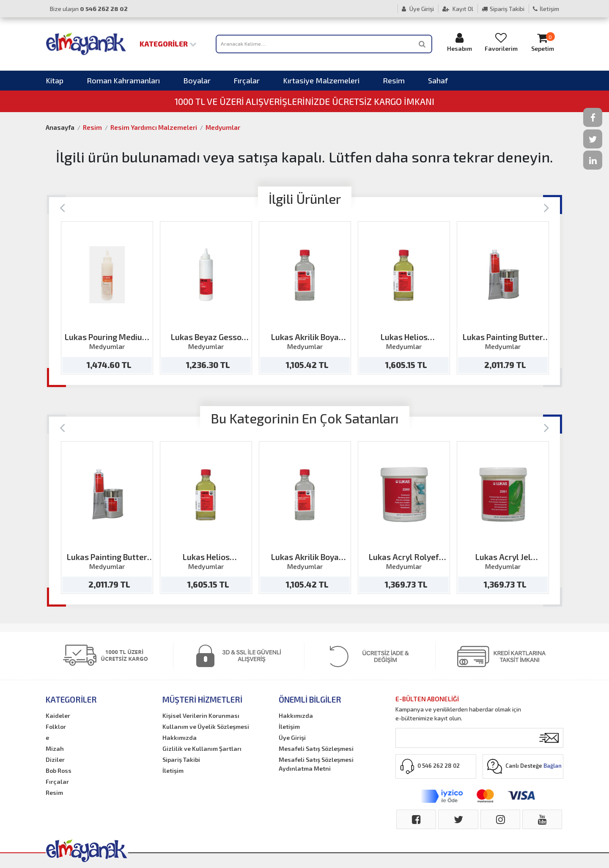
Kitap (55, 80)
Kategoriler (168, 44)
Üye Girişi (418, 9)
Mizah (55, 749)
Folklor (56, 727)
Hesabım (460, 42)
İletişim (546, 9)
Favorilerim (501, 42)
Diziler (55, 759)
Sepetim (543, 42)
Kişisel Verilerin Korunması (201, 716)
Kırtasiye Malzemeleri (321, 80)
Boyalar (197, 80)
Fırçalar (247, 80)
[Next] (547, 207)
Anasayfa (60, 127)
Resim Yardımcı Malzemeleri (154, 127)
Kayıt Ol (458, 9)
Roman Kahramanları (123, 80)
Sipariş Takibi (503, 9)
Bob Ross (59, 770)
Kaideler (58, 716)
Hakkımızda (180, 738)
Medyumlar (223, 127)
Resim (394, 80)
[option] (107, 298)
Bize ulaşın (89, 9)
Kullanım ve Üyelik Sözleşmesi (206, 727)
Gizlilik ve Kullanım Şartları (202, 749)
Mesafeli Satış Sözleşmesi (316, 749)
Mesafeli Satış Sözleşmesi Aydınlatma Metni (316, 764)
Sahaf (438, 80)
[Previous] (62, 207)
